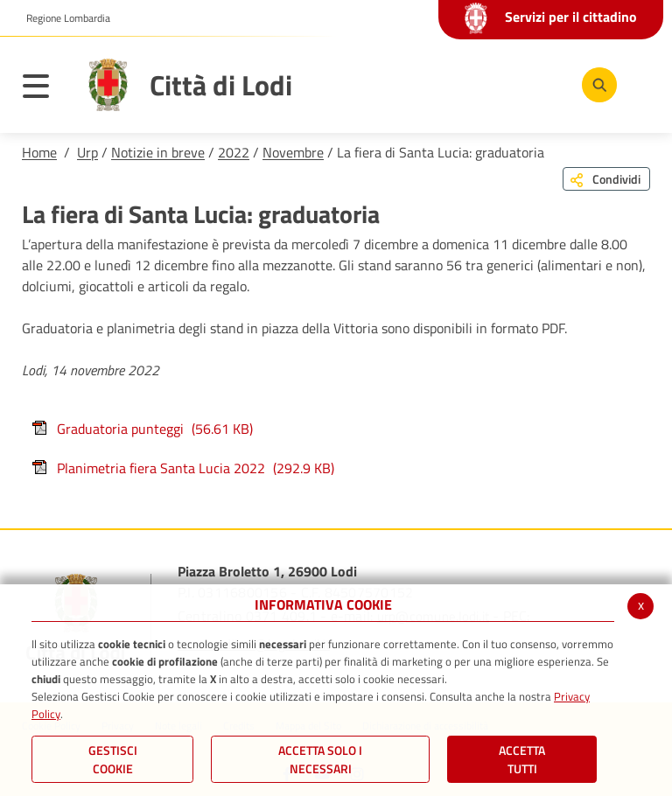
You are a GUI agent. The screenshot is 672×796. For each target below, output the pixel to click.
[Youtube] (487, 84)
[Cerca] (596, 85)
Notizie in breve (158, 152)
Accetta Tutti (522, 759)
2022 (234, 152)
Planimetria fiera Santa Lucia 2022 (182, 468)
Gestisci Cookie (113, 759)
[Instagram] (540, 84)
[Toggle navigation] (45, 89)
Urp (87, 152)
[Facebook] (435, 84)
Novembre (293, 152)
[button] (62, 18)
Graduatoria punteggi (142, 429)
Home (39, 152)
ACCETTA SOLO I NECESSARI (320, 759)
